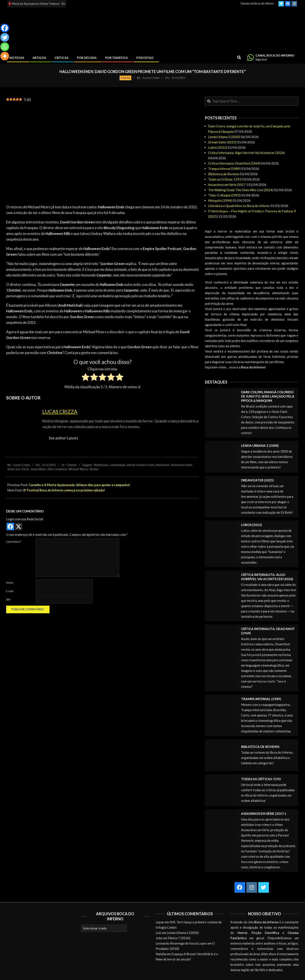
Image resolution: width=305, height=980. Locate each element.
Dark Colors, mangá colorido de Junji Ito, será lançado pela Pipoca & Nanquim (268, 396)
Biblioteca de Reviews (224, 174)
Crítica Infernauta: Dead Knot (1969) (234, 163)
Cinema (125, 78)
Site (8, 599)
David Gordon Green (140, 465)
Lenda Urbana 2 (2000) (224, 137)
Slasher (94, 469)
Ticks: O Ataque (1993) (224, 195)
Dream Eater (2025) (222, 142)
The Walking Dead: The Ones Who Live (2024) (241, 190)
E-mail (10, 591)
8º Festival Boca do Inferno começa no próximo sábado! (64, 490)
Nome (10, 583)
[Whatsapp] (5, 47)
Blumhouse (101, 465)
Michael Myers (78, 469)
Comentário (14, 542)
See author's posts (64, 438)
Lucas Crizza (60, 411)
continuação (117, 465)
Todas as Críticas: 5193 (225, 179)
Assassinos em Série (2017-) (228, 185)
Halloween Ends (181, 465)
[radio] (85, 378)
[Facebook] (5, 28)
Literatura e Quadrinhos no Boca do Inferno (239, 206)
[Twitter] (5, 37)
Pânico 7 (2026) (179, 938)
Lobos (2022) (218, 147)
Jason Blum (38, 469)
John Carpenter (57, 469)
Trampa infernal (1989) (224, 169)
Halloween (163, 465)
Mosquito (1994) (220, 200)
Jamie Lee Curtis (18, 469)
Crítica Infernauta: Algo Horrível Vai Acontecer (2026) (246, 153)
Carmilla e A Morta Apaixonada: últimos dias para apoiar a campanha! (80, 485)
